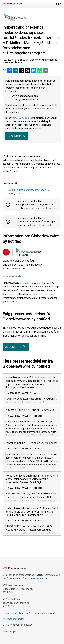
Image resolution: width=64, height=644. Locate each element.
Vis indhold (17, 136)
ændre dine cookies (23, 118)
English (14, 632)
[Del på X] (22, 71)
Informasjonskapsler (13, 619)
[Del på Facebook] (10, 71)
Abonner (16, 347)
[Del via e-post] (45, 71)
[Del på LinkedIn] (16, 71)
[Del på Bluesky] (33, 71)
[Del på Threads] (28, 71)
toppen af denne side (46, 208)
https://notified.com (14, 277)
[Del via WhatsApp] (39, 71)
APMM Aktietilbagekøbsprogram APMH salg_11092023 (30, 192)
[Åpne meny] (35, 4)
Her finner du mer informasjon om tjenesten (25, 578)
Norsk (6, 632)
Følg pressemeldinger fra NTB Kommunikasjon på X (29, 613)
